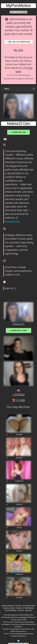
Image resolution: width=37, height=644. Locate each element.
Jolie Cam (29, 610)
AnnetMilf (19, 434)
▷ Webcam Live (19, 132)
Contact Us (20, 608)
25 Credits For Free (29, 606)
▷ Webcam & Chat (18, 330)
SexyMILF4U (19, 481)
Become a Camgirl (9, 608)
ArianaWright (12, 221)
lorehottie (19, 598)
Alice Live (21, 610)
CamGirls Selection (8, 606)
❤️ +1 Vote (18, 400)
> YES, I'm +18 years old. (18, 42)
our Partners (23, 617)
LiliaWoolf (19, 504)
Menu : (7, 89)
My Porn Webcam (11, 610)
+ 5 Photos (19, 394)
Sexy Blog (18, 606)
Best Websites (29, 608)
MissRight (19, 458)
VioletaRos (19, 574)
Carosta (19, 528)
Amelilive (19, 551)
